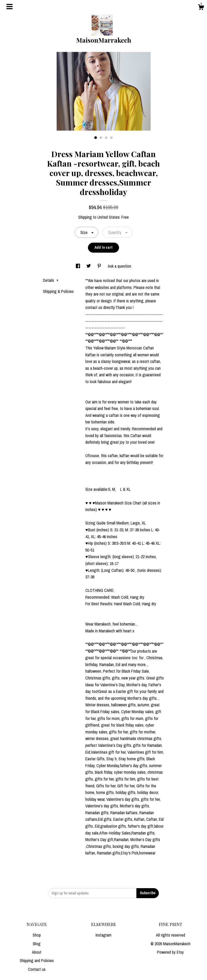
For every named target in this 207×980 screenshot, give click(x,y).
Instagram (103, 935)
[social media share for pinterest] (100, 266)
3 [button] (106, 138)
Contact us (37, 969)
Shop (37, 935)
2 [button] (101, 138)
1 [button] (96, 138)
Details (51, 280)
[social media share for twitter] (89, 266)
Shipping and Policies (37, 961)
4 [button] (111, 138)
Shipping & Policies (58, 291)
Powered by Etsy (170, 952)
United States (109, 217)
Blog (37, 944)
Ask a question (119, 266)
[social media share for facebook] (78, 266)
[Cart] (201, 8)
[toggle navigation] (9, 7)
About (37, 952)
